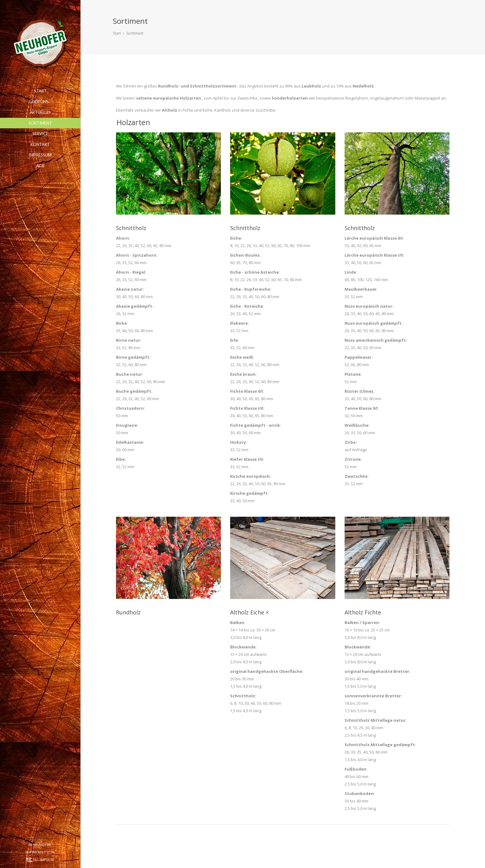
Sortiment (135, 33)
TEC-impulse (43, 859)
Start (117, 33)
